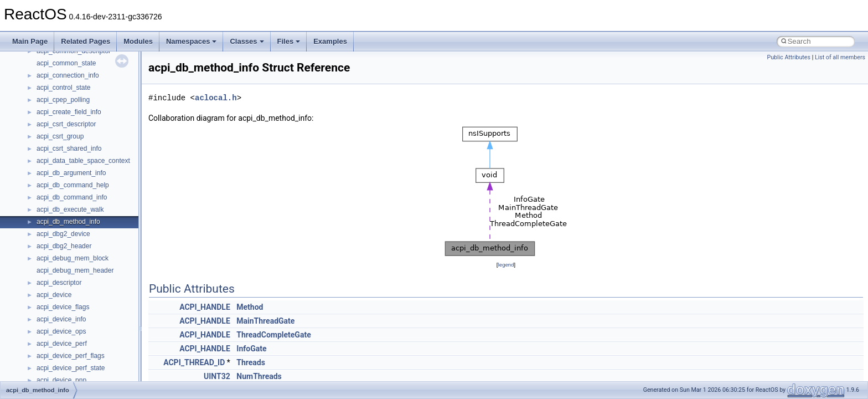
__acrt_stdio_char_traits (72, 83)
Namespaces (192, 41)
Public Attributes (789, 57)
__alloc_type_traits (64, 144)
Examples (330, 41)
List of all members (840, 57)
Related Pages (86, 41)
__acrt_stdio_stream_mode (77, 119)
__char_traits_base (65, 375)
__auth (47, 180)
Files (289, 41)
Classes (247, 41)
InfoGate (251, 349)
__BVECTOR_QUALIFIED (76, 314)
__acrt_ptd (52, 70)
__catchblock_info (63, 339)
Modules (138, 41)
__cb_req (50, 351)
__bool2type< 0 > (62, 241)
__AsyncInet (55, 156)
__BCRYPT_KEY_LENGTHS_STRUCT (95, 204)
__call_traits (54, 326)
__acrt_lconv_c (59, 58)
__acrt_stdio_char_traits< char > (84, 95)
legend (506, 265)
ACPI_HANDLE (205, 307)
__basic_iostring (61, 192)
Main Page (30, 41)
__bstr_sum (54, 265)
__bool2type (55, 229)
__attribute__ (56, 168)
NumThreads (259, 376)
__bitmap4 (52, 217)
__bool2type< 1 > (62, 253)
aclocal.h (216, 98)
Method (250, 307)
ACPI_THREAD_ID (194, 362)
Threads (251, 362)
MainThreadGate (265, 321)
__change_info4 (60, 363)
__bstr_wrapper (60, 278)
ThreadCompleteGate (273, 335)
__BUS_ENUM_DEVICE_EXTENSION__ (98, 302)
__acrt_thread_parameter (74, 131)
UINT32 (217, 376)
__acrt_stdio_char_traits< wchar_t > (89, 107)
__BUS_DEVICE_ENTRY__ (78, 290)
